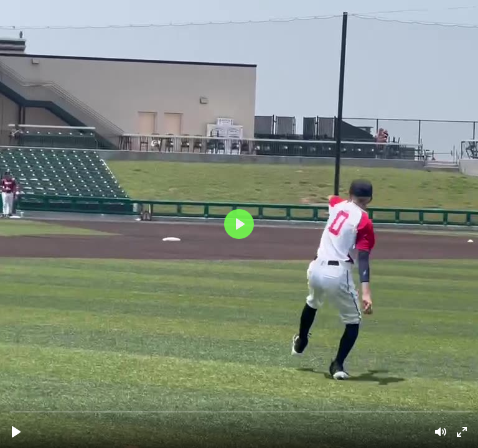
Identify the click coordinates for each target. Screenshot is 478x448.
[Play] (16, 432)
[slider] (240, 411)
